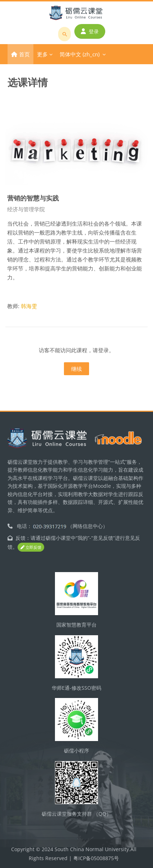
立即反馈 (31, 547)
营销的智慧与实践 (33, 198)
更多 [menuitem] (42, 54)
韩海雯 (29, 306)
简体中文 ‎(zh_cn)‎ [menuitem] (80, 54)
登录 (90, 31)
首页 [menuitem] (24, 54)
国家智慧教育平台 (76, 625)
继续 (76, 369)
